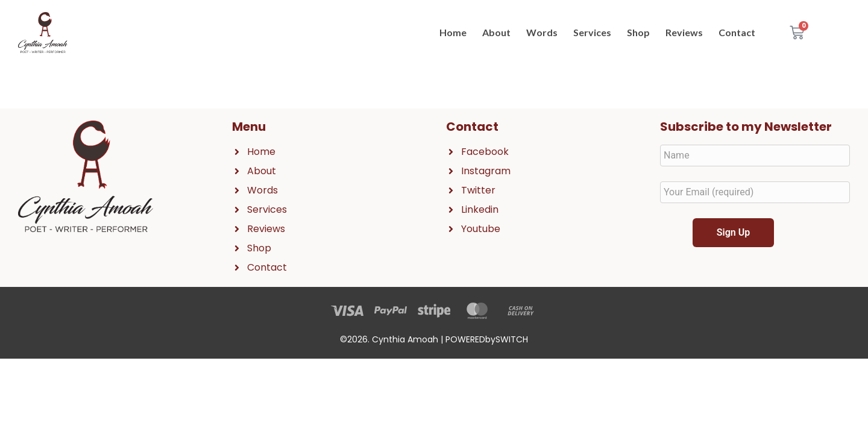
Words (542, 32)
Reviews (684, 32)
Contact (737, 32)
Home (453, 32)
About (496, 32)
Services (592, 32)
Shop (638, 32)
